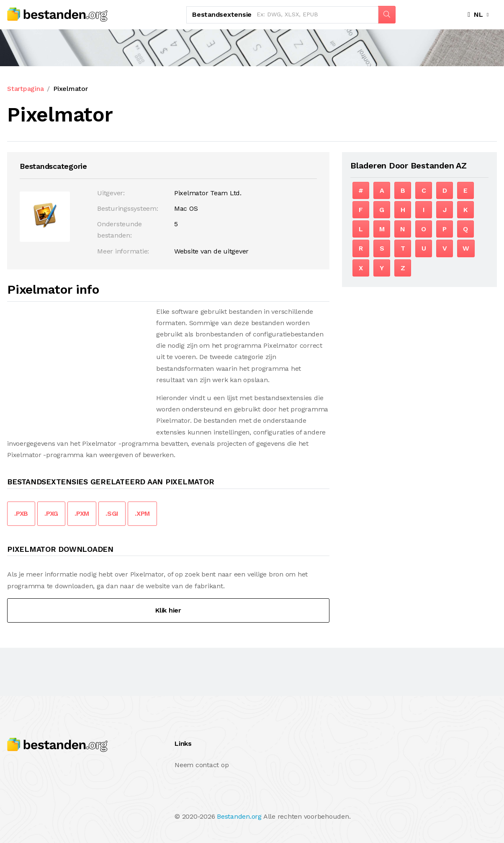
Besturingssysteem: (128, 208)
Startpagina (25, 89)
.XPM (142, 513)
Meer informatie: (123, 251)
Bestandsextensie (222, 14)
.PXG (51, 513)
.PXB (21, 513)
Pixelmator (71, 89)
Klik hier (168, 610)
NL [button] (475, 14)
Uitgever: (111, 193)
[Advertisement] (77, 365)
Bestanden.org (239, 816)
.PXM (82, 513)
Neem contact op (202, 765)
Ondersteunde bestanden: (120, 230)
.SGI (112, 513)
